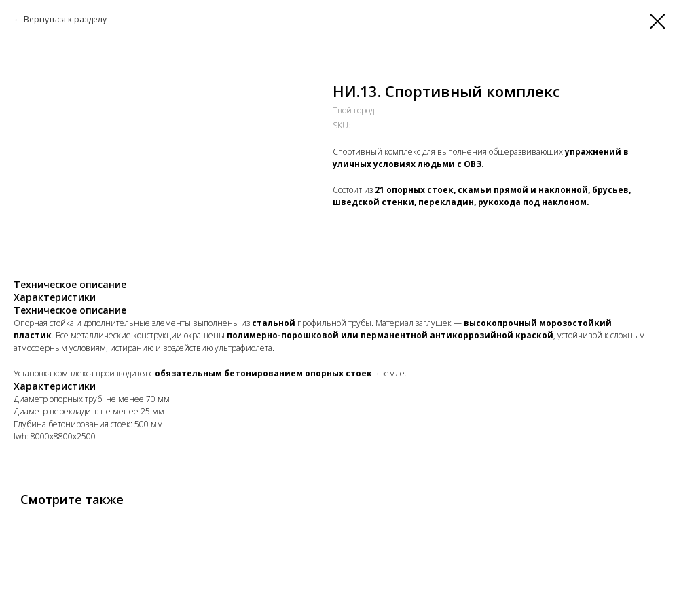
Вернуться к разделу (65, 19)
